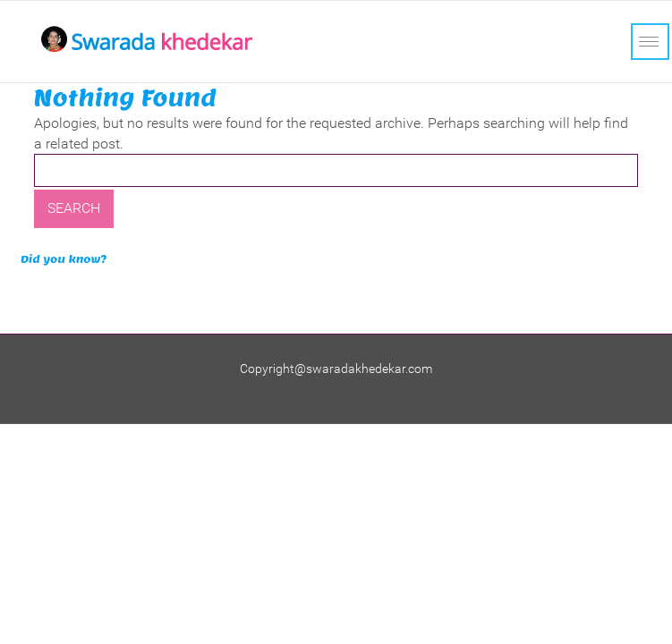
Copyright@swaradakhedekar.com (336, 369)
